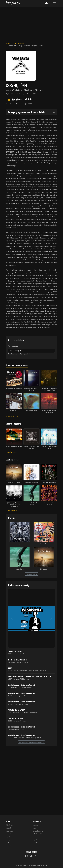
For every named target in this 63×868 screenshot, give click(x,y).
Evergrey (20, 544)
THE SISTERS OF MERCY (16, 710)
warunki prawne (38, 831)
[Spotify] (31, 856)
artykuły (8, 843)
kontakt (35, 843)
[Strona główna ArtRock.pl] (13, 3)
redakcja (35, 825)
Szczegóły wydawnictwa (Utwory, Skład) (26, 112)
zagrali (8, 837)
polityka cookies (38, 834)
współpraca (36, 840)
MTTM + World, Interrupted (18, 660)
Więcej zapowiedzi (32, 574)
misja (34, 828)
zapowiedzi (9, 831)
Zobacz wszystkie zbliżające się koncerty (31, 742)
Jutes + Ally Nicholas (15, 651)
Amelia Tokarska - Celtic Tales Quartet (22, 685)
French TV (44, 544)
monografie (9, 840)
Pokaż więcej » (11, 416)
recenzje (9, 834)
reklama (35, 837)
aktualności (9, 825)
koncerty (9, 828)
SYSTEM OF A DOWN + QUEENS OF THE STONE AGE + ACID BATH (30, 676)
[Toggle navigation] (54, 3)
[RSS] (35, 856)
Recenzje (21, 43)
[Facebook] (26, 856)
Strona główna (11, 43)
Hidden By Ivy (19, 569)
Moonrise (44, 569)
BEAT (10, 668)
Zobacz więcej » (12, 510)
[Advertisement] (31, 23)
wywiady (8, 846)
